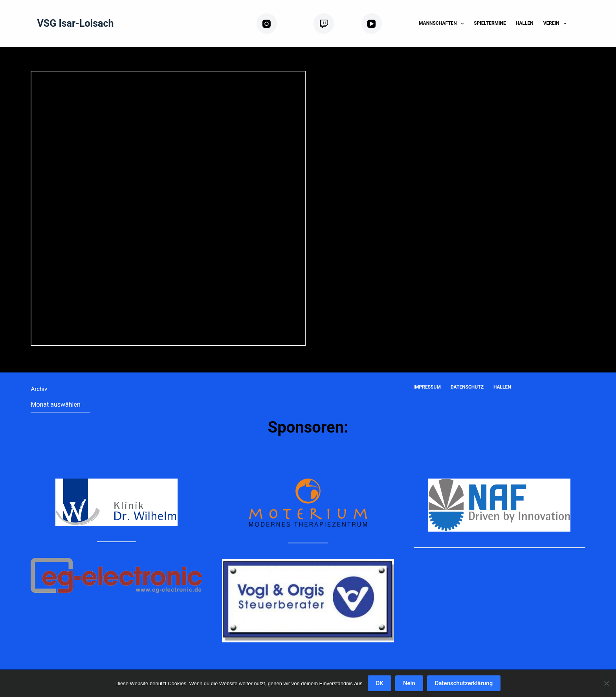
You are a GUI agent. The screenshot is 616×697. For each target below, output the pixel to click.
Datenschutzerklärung (464, 683)
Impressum (427, 387)
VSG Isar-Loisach (75, 23)
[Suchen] (582, 24)
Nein (409, 683)
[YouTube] (384, 24)
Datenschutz (467, 387)
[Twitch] (334, 24)
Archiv (39, 389)
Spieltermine (490, 23)
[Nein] (606, 683)
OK (379, 683)
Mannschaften (443, 24)
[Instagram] (282, 24)
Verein (556, 24)
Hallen (525, 23)
